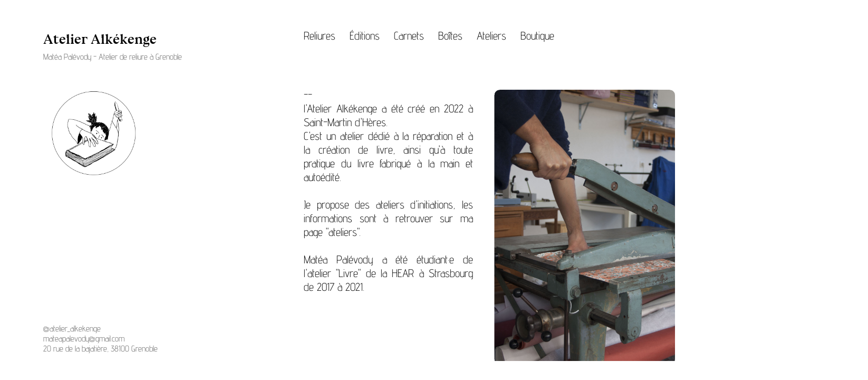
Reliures (320, 35)
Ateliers (491, 35)
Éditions (365, 35)
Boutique (537, 35)
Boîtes (450, 35)
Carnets (409, 35)
